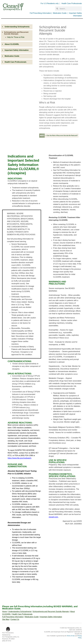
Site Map (6, 619)
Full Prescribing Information (40, 13)
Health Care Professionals (72, 3)
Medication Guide (60, 13)
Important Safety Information (51, 617)
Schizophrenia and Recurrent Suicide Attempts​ (16, 33)
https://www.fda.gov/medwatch (19, 458)
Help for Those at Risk (16, 37)
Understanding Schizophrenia (20, 612)
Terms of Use (71, 636)
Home (5, 612)
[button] (17, 33)
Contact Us (15, 619)
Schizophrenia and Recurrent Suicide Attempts (51, 612)
